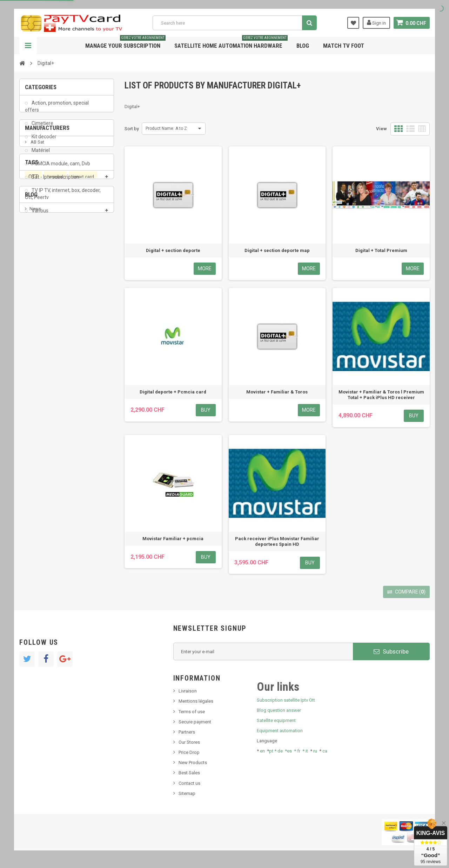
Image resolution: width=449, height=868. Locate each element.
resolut (36, 506)
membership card (46, 406)
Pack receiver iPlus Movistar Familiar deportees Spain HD (277, 541)
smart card (83, 366)
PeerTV (38, 379)
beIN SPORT (42, 304)
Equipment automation (280, 731)
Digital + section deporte (173, 250)
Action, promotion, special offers (57, 111)
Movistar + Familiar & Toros (277, 392)
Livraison (188, 691)
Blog (303, 46)
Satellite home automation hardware (231, 43)
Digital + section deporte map (277, 250)
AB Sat (37, 262)
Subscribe (391, 651)
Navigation (28, 46)
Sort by (132, 129)
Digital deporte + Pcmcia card (173, 392)
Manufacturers (47, 243)
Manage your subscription (125, 43)
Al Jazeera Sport (47, 283)
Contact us (189, 783)
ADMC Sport (43, 273)
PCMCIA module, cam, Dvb (60, 168)
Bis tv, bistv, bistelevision (54, 485)
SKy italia (39, 475)
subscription (74, 379)
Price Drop (189, 752)
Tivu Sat (37, 496)
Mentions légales (196, 701)
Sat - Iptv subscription (55, 181)
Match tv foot (344, 46)
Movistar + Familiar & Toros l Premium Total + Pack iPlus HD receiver (381, 395)
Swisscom (72, 392)
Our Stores (189, 742)
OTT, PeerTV (40, 392)
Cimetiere (42, 128)
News (35, 453)
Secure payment (195, 722)
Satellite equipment (276, 720)
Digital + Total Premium (381, 250)
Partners (187, 732)
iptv (96, 392)
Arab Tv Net (42, 294)
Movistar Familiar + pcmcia (173, 539)
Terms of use (192, 712)
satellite (83, 406)
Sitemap (187, 793)
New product (43, 464)
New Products (193, 763)
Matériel (40, 155)
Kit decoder (43, 141)
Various (39, 215)
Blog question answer (279, 710)
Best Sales (189, 773)
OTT (33, 366)
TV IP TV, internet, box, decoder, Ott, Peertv (63, 198)
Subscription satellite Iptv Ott (286, 700)
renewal (55, 366)
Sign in (376, 22)
